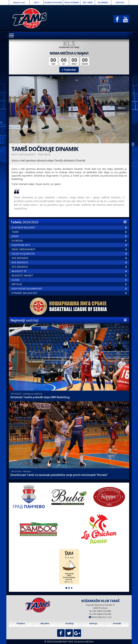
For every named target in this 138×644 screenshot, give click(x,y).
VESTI (37, 2)
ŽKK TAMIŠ (88, 2)
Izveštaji (69, 623)
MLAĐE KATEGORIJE (53, 2)
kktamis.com (19, 2)
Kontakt (117, 623)
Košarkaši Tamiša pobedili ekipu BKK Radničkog (40, 397)
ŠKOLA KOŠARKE (72, 2)
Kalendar (69, 70)
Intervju (93, 623)
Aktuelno (45, 623)
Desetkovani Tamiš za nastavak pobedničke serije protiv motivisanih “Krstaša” (59, 475)
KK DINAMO (103, 2)
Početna (21, 623)
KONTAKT (120, 2)
